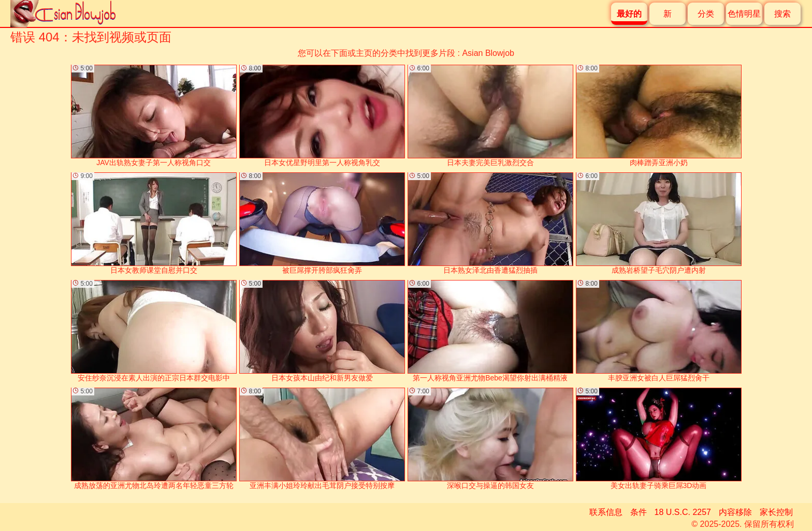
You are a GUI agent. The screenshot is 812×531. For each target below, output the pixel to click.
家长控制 (776, 512)
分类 (706, 14)
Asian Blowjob (488, 53)
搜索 (782, 14)
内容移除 (735, 512)
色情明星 (744, 14)
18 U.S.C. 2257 (683, 512)
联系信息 (606, 512)
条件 (639, 512)
